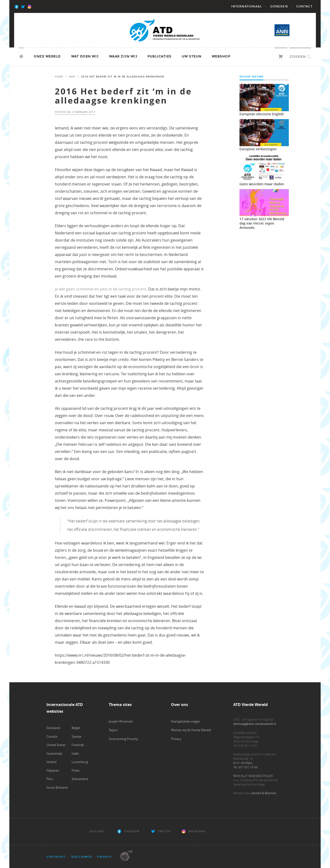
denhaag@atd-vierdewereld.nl (255, 724)
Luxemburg (80, 762)
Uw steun (192, 56)
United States (56, 745)
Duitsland (53, 728)
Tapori (113, 730)
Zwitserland (80, 779)
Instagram (197, 831)
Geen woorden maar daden (262, 184)
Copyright (56, 857)
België (76, 728)
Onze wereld (47, 56)
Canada (52, 736)
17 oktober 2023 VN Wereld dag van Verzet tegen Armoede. (262, 223)
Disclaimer (82, 857)
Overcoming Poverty (123, 739)
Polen (76, 770)
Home (59, 77)
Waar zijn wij (123, 56)
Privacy (176, 739)
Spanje (76, 736)
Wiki (72, 77)
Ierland (51, 762)
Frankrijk (78, 745)
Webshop (221, 56)
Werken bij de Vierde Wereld (191, 730)
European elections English (262, 114)
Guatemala (54, 753)
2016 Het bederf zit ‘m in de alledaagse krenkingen (123, 96)
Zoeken (298, 57)
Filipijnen (53, 770)
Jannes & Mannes (264, 793)
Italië (75, 753)
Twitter (164, 831)
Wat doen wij (85, 56)
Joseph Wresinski (121, 721)
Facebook (132, 831)
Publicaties (159, 56)
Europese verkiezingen (258, 149)
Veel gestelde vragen (186, 721)
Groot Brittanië (57, 787)
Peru (50, 779)
